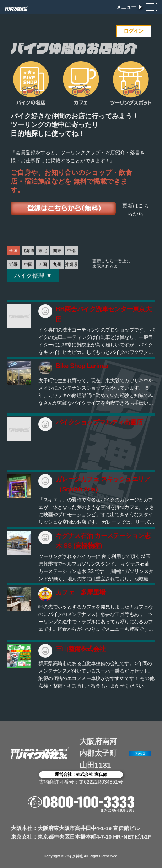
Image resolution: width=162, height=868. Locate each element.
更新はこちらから (136, 210)
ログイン (134, 31)
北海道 (28, 251)
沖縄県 (71, 265)
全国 (13, 251)
